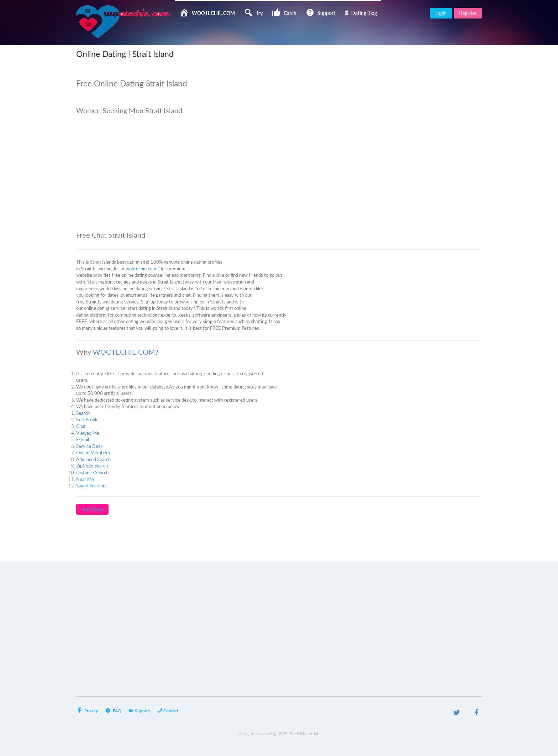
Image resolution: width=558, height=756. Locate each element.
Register (468, 13)
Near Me (85, 479)
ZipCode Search (92, 466)
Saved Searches (92, 486)
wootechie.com (141, 269)
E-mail (83, 439)
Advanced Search (93, 459)
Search (83, 413)
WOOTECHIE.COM (124, 352)
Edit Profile (87, 419)
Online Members (93, 453)
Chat (81, 426)
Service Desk (90, 446)
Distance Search (92, 472)
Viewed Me (88, 433)
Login (441, 13)
